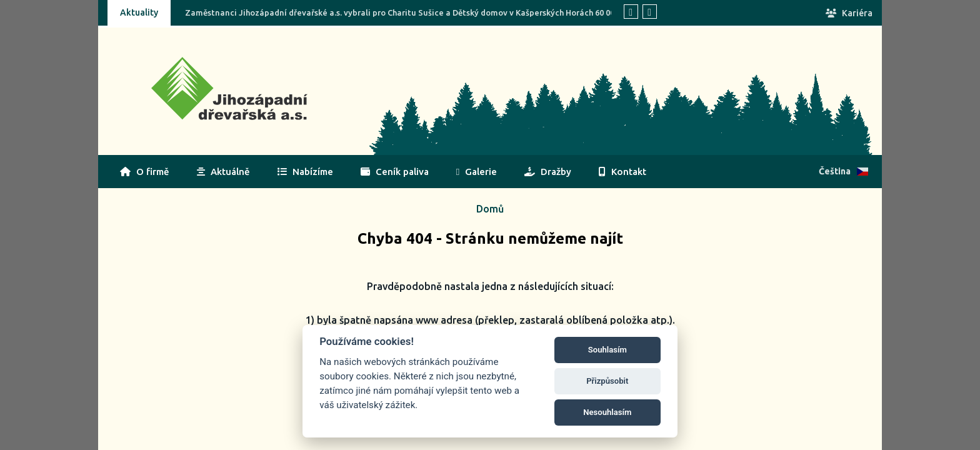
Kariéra (849, 13)
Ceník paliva (395, 172)
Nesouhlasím (607, 412)
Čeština (843, 171)
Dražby (548, 172)
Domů (490, 209)
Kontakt (622, 172)
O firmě (145, 172)
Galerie (477, 172)
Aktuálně (223, 172)
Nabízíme (305, 172)
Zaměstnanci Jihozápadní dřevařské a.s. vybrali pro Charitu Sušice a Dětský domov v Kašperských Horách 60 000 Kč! (408, 12)
